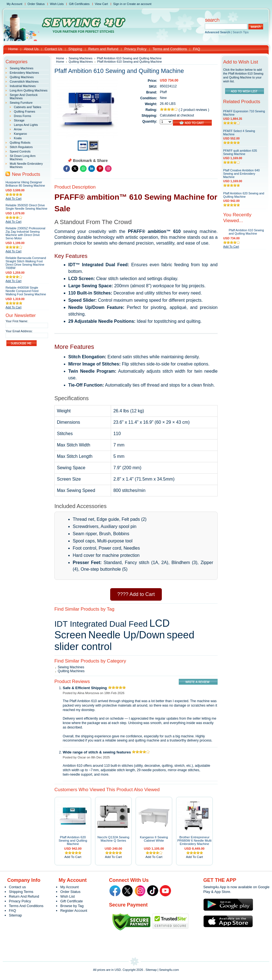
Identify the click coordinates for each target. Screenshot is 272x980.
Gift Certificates (79, 4)
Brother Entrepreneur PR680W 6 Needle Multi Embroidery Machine (194, 841)
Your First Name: (17, 321)
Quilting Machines (22, 77)
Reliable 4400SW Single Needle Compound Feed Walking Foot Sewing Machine (26, 291)
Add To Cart (13, 199)
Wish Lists (57, 4)
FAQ (12, 911)
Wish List (67, 896)
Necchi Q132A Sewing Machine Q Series (113, 839)
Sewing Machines (22, 68)
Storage (19, 120)
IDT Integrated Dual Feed (101, 624)
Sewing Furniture (21, 103)
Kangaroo (20, 134)
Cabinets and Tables (27, 107)
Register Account (74, 911)
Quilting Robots (20, 143)
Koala (18, 138)
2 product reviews (194, 110)
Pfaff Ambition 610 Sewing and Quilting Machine (246, 232)
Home (60, 58)
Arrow (18, 129)
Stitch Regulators (21, 147)
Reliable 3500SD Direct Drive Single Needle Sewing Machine (27, 207)
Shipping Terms (21, 892)
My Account (14, 4)
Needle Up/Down (127, 635)
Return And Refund (24, 896)
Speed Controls (20, 151)
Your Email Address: (19, 331)
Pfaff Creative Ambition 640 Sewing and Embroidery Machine (241, 174)
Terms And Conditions (26, 906)
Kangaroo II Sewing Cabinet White (154, 839)
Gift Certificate (71, 901)
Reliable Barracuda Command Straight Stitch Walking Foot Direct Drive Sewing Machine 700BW (26, 263)
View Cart (101, 4)
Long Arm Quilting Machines (29, 90)
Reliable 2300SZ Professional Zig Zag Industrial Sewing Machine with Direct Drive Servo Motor (25, 233)
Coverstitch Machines (24, 82)
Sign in (118, 4)
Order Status (36, 4)
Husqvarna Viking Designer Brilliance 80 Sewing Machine (25, 184)
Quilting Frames (25, 111)
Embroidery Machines (24, 73)
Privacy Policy (20, 901)
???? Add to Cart (136, 594)
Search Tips (240, 32)
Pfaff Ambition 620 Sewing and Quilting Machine (73, 841)
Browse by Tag (72, 906)
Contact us (17, 887)
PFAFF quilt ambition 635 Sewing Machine (240, 152)
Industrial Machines (23, 86)
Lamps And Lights (26, 125)
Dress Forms (22, 116)
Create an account (139, 4)
